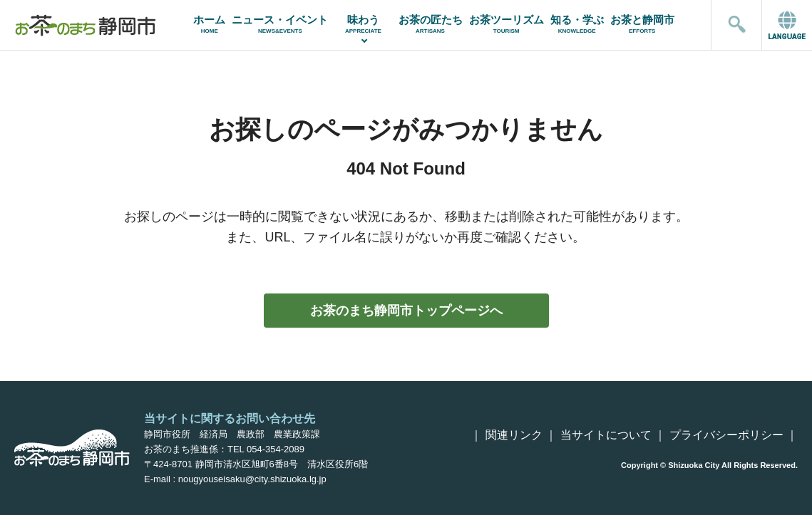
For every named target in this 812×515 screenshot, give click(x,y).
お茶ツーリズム (506, 24)
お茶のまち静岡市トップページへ (406, 311)
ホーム (210, 24)
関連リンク (514, 435)
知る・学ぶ (577, 24)
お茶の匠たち (430, 24)
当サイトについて (606, 435)
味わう (363, 24)
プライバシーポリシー (726, 435)
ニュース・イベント (280, 24)
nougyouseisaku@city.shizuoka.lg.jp (252, 479)
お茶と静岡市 (642, 24)
